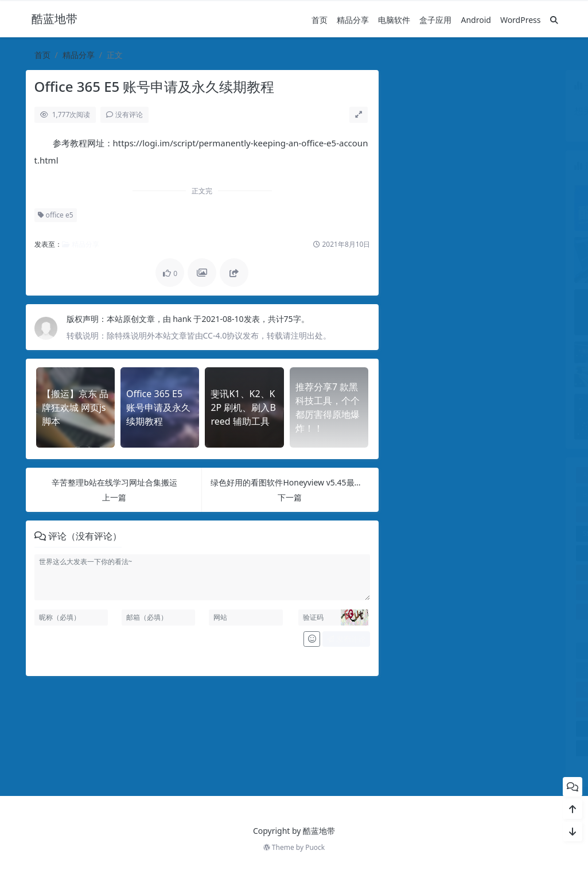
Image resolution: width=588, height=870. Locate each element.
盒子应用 (435, 20)
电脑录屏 (416, 709)
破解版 (496, 709)
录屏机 (414, 670)
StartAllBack (422, 533)
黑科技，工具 (514, 768)
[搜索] (554, 20)
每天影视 (416, 690)
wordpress (529, 553)
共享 (531, 631)
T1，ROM (475, 533)
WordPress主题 (474, 572)
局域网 (527, 650)
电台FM (534, 690)
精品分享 (353, 20)
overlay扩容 (474, 514)
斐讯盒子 (532, 670)
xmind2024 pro (427, 631)
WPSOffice (474, 611)
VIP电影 (420, 553)
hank (183, 319)
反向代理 (421, 650)
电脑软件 (394, 20)
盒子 (458, 709)
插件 (491, 670)
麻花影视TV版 (434, 768)
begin (493, 475)
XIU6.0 (527, 611)
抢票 (452, 670)
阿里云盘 (434, 748)
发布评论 (346, 639)
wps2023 (421, 611)
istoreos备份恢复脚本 (436, 494)
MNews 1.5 (516, 494)
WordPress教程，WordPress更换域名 (474, 592)
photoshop (527, 514)
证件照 (535, 709)
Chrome (533, 475)
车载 (419, 729)
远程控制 (467, 729)
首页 (320, 20)
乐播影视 (484, 631)
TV (528, 533)
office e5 (55, 215)
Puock (315, 847)
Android (476, 20)
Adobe (413, 475)
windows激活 (474, 553)
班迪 (495, 690)
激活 (457, 690)
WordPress (521, 20)
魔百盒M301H (514, 748)
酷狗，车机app (523, 729)
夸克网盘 (474, 650)
